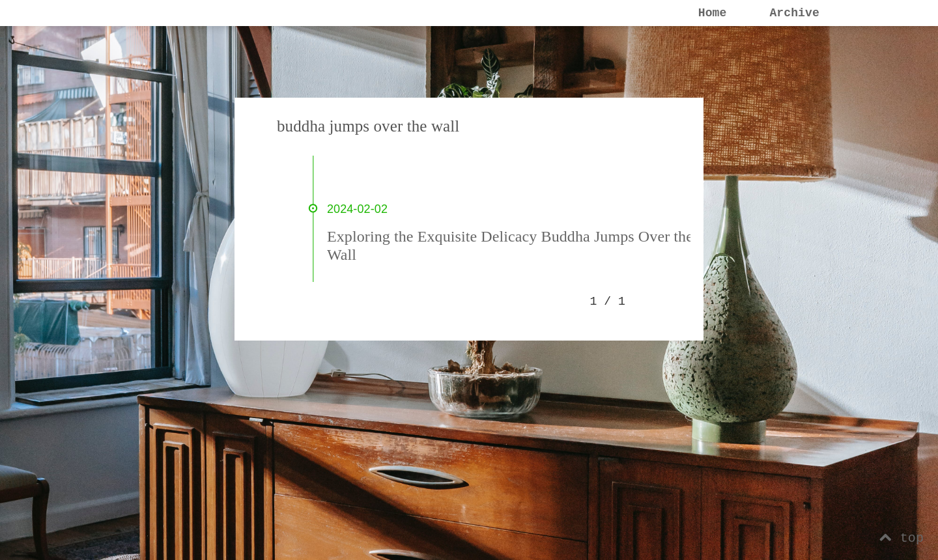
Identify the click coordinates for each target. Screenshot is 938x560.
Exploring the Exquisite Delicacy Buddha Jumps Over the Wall (510, 245)
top (902, 538)
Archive (794, 13)
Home (713, 13)
